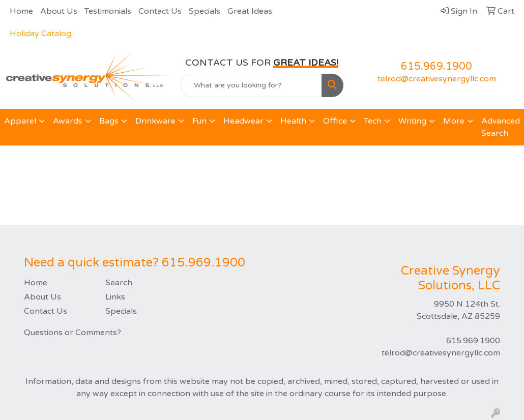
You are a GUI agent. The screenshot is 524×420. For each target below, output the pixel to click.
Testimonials (108, 11)
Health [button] (293, 121)
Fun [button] (199, 121)
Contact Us (160, 11)
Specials (205, 11)
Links (115, 297)
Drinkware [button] (155, 121)
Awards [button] (68, 121)
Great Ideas (250, 11)
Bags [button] (109, 121)
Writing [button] (412, 121)
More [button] (454, 121)
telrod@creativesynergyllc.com (437, 79)
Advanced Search (501, 127)
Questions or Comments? (72, 333)
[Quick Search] (251, 85)
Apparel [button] (20, 121)
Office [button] (335, 121)
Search (119, 283)
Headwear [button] (243, 121)
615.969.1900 (436, 67)
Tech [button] (373, 121)
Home (21, 11)
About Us (59, 11)
